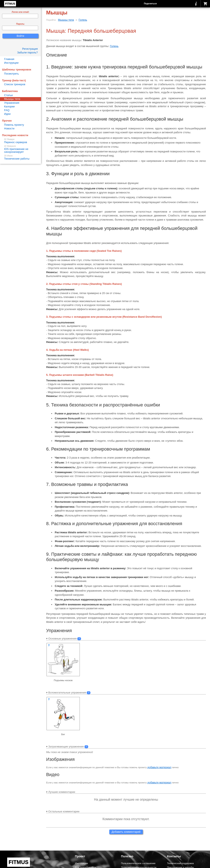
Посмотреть (11, 74)
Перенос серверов (21, 141)
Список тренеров (15, 84)
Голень (83, 20)
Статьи (8, 95)
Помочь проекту (14, 125)
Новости (9, 128)
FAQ (7, 110)
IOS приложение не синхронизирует (21, 149)
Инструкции (11, 63)
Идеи (7, 114)
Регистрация (30, 49)
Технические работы (21, 157)
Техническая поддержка (180, 863)
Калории (9, 106)
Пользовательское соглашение (138, 863)
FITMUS (10, 4)
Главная (9, 59)
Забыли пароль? (27, 52)
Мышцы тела (66, 20)
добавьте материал (159, 767)
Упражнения (12, 103)
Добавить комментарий (126, 832)
